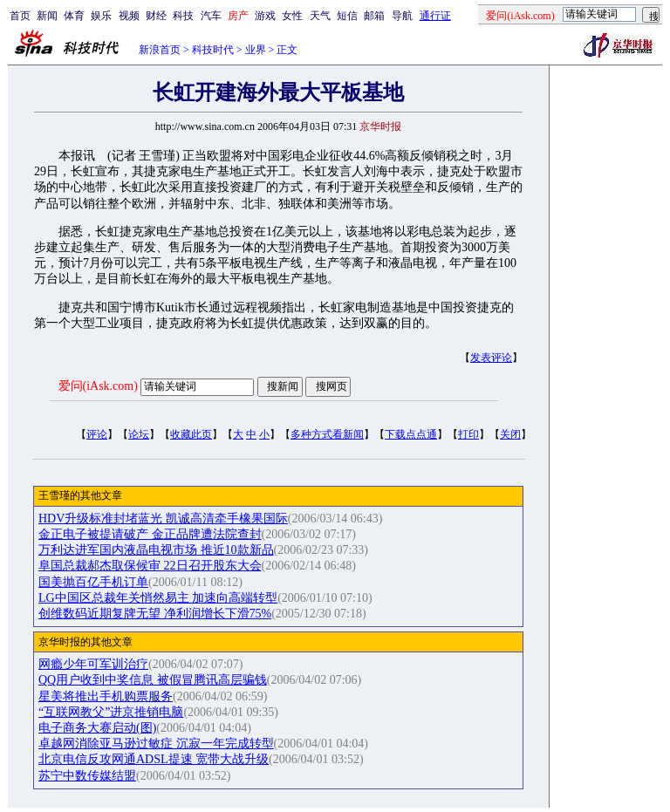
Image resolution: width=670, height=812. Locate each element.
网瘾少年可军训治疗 (93, 664)
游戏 (265, 16)
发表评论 (491, 358)
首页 (20, 16)
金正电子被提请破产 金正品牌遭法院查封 (150, 534)
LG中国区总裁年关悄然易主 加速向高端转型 (158, 598)
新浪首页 (160, 50)
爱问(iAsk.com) (98, 386)
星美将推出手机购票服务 (106, 696)
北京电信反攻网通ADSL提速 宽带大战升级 (154, 759)
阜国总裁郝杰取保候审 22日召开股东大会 (150, 566)
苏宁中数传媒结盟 (87, 776)
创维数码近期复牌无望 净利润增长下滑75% (155, 614)
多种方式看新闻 (327, 434)
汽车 (211, 16)
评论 (97, 434)
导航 (402, 16)
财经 (156, 16)
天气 (320, 16)
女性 (292, 16)
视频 (129, 16)
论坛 (139, 434)
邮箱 (374, 16)
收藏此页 (191, 434)
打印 (468, 434)
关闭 (510, 434)
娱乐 (101, 16)
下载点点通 (411, 434)
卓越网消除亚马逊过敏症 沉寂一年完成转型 (156, 744)
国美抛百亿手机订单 (93, 582)
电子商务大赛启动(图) (97, 728)
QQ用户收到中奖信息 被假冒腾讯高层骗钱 (153, 680)
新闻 (47, 16)
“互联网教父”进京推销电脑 (111, 712)
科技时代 (213, 50)
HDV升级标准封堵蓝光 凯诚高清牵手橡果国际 (163, 519)
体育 (74, 16)
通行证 (435, 16)
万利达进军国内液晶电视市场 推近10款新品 (156, 550)
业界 (256, 50)
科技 (183, 16)
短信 (347, 16)
